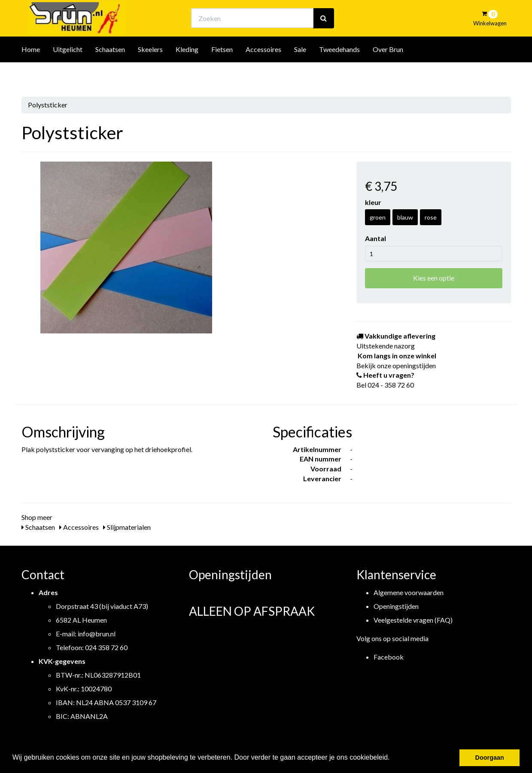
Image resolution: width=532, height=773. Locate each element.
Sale (300, 72)
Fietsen (222, 72)
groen (378, 217)
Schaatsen (110, 72)
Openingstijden (396, 606)
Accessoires (263, 72)
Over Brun (388, 72)
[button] (393, 758)
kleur (373, 202)
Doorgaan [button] (490, 758)
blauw (405, 217)
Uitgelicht (68, 72)
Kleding (187, 72)
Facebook (389, 657)
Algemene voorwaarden (409, 592)
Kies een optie (434, 278)
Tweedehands (339, 72)
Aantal (375, 238)
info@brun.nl (97, 634)
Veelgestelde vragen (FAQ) (413, 620)
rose (431, 217)
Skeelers (150, 72)
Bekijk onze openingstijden (274, 15)
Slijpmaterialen (127, 527)
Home (31, 72)
